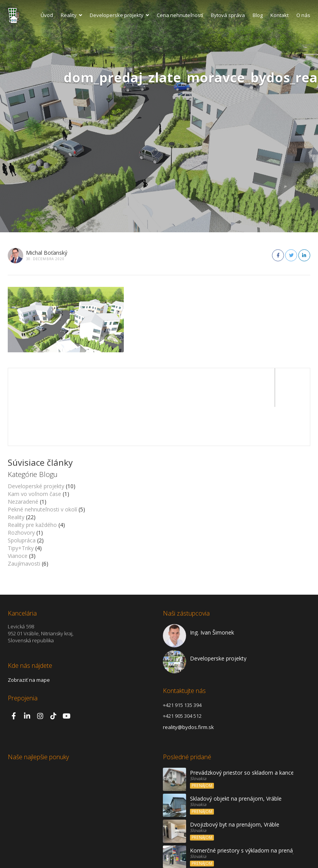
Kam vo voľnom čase (34, 455)
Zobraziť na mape (29, 641)
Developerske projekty (119, 15)
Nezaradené (23, 463)
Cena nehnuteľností (180, 15)
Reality (71, 15)
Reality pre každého (32, 486)
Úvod (47, 15)
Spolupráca (22, 502)
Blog (258, 15)
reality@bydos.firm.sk (188, 688)
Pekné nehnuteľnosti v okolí (42, 471)
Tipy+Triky (21, 509)
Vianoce (18, 517)
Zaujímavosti (24, 525)
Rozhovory (21, 494)
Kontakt (280, 15)
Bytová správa (228, 15)
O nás (303, 15)
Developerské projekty (36, 447)
